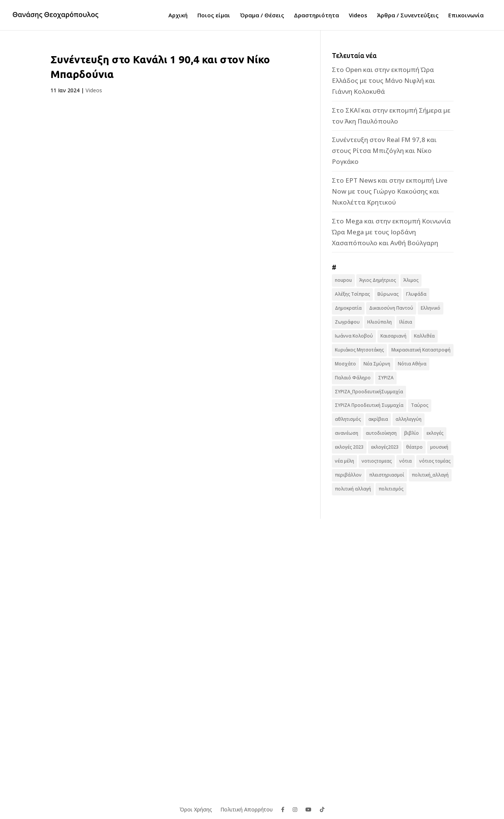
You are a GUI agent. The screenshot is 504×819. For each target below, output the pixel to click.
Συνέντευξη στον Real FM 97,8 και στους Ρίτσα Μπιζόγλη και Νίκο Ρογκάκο (384, 151)
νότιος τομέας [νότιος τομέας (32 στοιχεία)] (435, 461)
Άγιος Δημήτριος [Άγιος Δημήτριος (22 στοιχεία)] (378, 280)
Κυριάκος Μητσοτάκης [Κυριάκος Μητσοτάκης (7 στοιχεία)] (359, 350)
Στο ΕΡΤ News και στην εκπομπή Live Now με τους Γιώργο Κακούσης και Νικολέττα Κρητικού (390, 191)
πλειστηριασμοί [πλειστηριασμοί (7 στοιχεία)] (387, 475)
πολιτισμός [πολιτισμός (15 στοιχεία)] (391, 489)
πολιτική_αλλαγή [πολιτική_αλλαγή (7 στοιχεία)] (430, 475)
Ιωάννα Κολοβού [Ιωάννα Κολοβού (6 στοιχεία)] (354, 336)
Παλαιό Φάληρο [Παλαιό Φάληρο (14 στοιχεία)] (353, 378)
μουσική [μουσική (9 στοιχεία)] (439, 447)
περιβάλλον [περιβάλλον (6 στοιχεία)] (348, 475)
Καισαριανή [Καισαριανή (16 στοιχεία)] (393, 336)
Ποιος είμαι (214, 16)
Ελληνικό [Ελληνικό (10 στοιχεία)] (431, 308)
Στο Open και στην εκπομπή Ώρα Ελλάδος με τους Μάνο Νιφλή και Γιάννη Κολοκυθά (383, 80)
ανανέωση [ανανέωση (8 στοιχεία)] (347, 433)
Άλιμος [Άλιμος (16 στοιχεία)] (411, 280)
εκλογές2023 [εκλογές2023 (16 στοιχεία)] (385, 447)
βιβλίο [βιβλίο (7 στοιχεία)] (412, 433)
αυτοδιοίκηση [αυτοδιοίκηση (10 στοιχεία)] (381, 433)
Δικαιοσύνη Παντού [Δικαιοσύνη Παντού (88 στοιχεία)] (391, 308)
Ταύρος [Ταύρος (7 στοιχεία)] (420, 405)
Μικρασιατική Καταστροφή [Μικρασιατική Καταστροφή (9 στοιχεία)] (421, 350)
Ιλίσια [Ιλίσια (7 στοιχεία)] (406, 322)
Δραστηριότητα (316, 16)
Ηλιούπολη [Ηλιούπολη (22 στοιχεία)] (380, 322)
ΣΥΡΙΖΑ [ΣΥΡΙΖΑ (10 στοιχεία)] (386, 378)
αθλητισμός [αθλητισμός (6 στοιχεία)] (348, 419)
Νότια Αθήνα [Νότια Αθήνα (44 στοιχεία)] (412, 364)
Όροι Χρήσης (196, 809)
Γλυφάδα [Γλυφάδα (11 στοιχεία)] (416, 294)
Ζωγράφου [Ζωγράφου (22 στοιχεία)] (347, 322)
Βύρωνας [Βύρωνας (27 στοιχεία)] (388, 294)
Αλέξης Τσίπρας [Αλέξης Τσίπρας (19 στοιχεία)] (352, 294)
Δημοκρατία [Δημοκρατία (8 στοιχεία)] (348, 308)
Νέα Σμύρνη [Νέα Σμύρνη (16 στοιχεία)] (377, 364)
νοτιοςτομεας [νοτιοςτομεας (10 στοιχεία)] (377, 461)
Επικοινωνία (466, 16)
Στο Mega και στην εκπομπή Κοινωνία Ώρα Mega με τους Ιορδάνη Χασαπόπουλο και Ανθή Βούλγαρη (391, 232)
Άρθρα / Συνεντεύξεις (408, 16)
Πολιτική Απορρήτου (247, 809)
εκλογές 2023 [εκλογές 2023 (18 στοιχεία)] (349, 447)
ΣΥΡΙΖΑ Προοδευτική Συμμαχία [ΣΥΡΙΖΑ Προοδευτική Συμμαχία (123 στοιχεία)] (369, 405)
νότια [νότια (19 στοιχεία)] (405, 461)
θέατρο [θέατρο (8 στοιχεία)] (414, 447)
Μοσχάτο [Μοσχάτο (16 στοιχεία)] (345, 364)
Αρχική (178, 16)
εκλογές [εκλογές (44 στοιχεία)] (435, 433)
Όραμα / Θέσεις (262, 16)
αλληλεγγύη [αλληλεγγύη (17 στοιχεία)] (409, 419)
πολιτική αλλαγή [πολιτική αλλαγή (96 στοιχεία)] (353, 489)
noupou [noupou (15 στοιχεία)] (343, 280)
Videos (358, 16)
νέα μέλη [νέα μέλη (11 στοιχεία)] (344, 461)
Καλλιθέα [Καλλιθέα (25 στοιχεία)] (424, 336)
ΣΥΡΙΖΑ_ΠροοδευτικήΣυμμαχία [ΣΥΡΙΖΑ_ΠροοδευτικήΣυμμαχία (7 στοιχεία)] (369, 392)
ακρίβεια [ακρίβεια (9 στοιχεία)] (378, 419)
